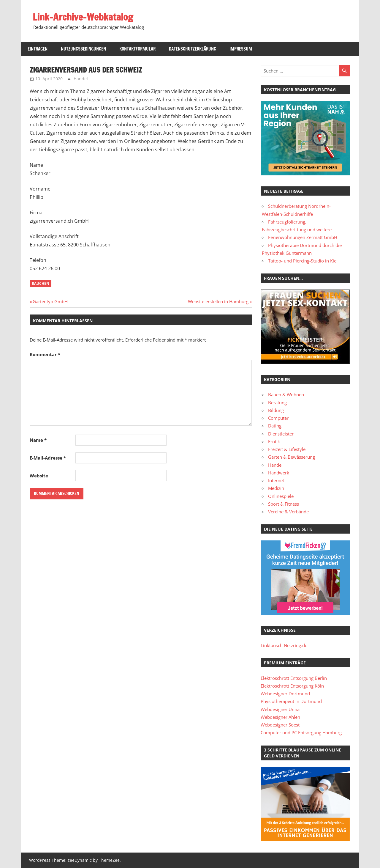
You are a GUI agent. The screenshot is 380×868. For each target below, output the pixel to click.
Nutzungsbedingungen (83, 49)
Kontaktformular (137, 49)
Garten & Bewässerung (292, 457)
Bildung (276, 410)
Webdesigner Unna (280, 709)
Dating (275, 426)
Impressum (241, 49)
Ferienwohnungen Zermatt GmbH (303, 237)
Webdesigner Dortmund (285, 694)
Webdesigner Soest (280, 725)
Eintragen (38, 49)
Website (39, 476)
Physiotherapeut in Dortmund (291, 701)
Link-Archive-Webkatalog (83, 17)
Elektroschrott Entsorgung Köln (292, 686)
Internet (276, 480)
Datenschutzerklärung (193, 49)
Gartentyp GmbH (50, 301)
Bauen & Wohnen (286, 394)
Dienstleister (281, 434)
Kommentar (45, 354)
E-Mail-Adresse (48, 458)
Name (38, 440)
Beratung (277, 402)
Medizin (276, 488)
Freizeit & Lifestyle (287, 449)
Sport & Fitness (284, 504)
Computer (278, 418)
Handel (81, 79)
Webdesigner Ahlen (280, 717)
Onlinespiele (281, 496)
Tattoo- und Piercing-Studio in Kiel (303, 261)
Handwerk (279, 473)
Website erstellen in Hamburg (218, 301)
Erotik (274, 441)
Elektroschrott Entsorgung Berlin (294, 678)
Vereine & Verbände (288, 512)
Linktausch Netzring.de (284, 645)
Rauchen (41, 283)
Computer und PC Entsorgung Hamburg (301, 732)
